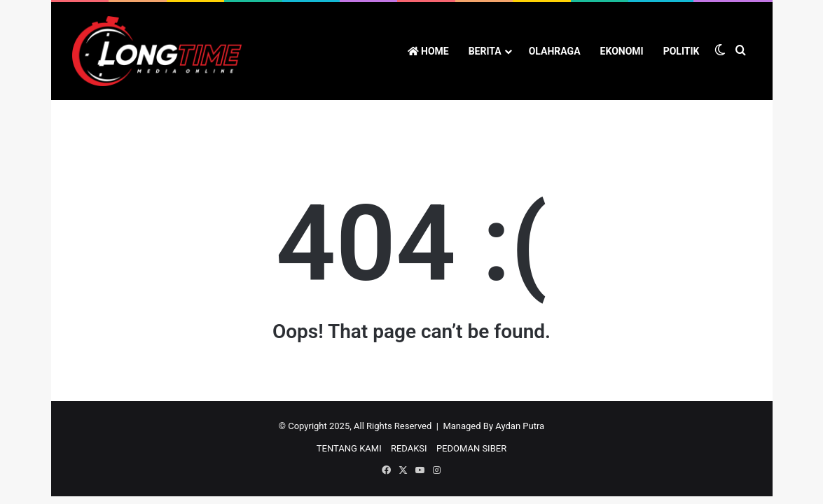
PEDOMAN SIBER (471, 448)
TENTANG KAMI (349, 448)
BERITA (485, 51)
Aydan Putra (520, 426)
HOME (428, 51)
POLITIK (682, 51)
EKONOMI (622, 51)
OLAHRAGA (555, 51)
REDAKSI (409, 448)
